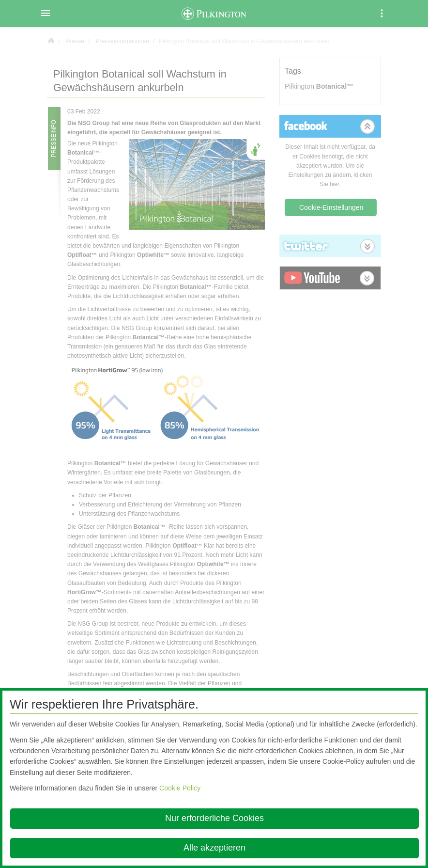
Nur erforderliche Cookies (214, 818)
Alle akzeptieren (214, 848)
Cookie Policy (180, 788)
